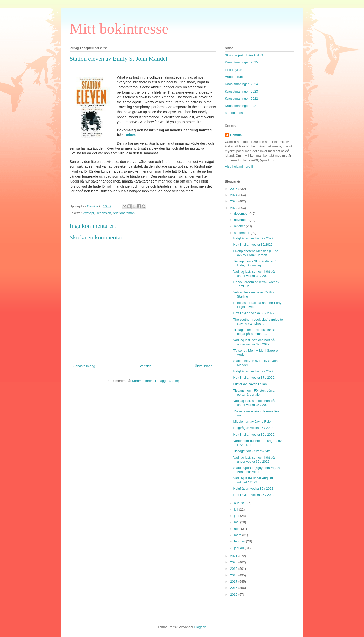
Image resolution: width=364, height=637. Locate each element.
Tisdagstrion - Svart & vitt (251, 451)
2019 (234, 569)
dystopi (89, 213)
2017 (234, 582)
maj (237, 522)
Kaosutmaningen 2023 (241, 91)
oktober (240, 226)
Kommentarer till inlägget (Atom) (155, 381)
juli (237, 509)
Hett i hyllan (234, 70)
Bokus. (130, 135)
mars (238, 535)
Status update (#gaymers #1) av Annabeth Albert (256, 470)
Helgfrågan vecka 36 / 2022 (253, 428)
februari (240, 541)
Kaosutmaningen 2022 (241, 98)
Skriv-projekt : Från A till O (244, 55)
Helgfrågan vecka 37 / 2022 (253, 371)
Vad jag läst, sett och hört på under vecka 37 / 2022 (254, 342)
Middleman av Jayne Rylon (253, 422)
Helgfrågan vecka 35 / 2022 (253, 488)
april (238, 529)
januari (240, 548)
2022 (234, 208)
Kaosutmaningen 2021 (241, 106)
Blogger (200, 627)
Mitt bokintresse (119, 29)
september (242, 233)
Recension (103, 213)
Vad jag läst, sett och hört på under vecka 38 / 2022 (254, 274)
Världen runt (234, 77)
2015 (234, 594)
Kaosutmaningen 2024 (241, 84)
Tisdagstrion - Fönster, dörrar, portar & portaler (255, 392)
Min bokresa (234, 113)
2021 (234, 556)
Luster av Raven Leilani (250, 384)
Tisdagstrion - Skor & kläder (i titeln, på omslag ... (255, 263)
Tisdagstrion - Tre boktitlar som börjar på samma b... (256, 332)
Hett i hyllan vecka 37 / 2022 (254, 378)
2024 (234, 195)
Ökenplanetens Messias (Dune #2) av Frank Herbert (256, 253)
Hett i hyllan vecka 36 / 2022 (254, 434)
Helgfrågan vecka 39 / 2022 (253, 238)
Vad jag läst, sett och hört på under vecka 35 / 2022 (254, 459)
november (242, 220)
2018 (234, 575)
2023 (234, 201)
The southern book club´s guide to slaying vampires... (258, 321)
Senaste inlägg (84, 366)
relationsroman (124, 213)
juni (237, 516)
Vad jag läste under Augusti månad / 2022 (253, 480)
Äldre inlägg (204, 366)
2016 (234, 588)
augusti (240, 503)
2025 (234, 189)
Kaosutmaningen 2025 (241, 62)
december (242, 213)
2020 (234, 562)
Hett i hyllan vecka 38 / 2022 (254, 313)
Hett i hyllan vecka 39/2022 (253, 245)
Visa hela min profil (239, 166)
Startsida (145, 366)
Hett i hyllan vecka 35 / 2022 (254, 495)
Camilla (236, 135)
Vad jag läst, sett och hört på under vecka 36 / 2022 (254, 403)
